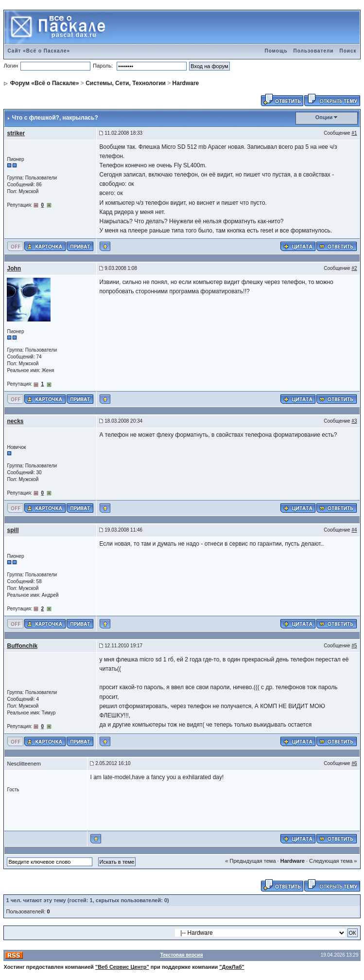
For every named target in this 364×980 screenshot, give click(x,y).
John (14, 268)
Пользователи (314, 51)
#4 (354, 530)
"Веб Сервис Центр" (122, 967)
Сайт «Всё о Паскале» (39, 51)
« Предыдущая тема (250, 861)
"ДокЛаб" (232, 967)
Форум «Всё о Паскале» (45, 83)
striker (16, 133)
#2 (354, 268)
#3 (354, 421)
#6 (354, 763)
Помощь (276, 51)
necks (15, 421)
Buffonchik (22, 646)
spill (13, 530)
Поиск (348, 51)
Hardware (186, 83)
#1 (354, 133)
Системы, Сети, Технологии (126, 83)
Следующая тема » (333, 861)
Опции (324, 117)
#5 (354, 646)
